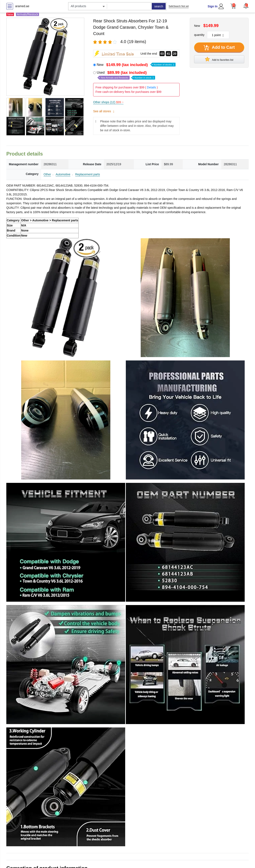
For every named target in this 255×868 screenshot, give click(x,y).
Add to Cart (219, 48)
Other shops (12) (108, 102)
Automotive (63, 174)
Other (47, 174)
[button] (246, 6)
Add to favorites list (219, 59)
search (159, 6)
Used (126, 75)
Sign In (213, 6)
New (136, 65)
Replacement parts (88, 174)
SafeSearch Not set (179, 6)
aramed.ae (22, 6)
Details (151, 87)
